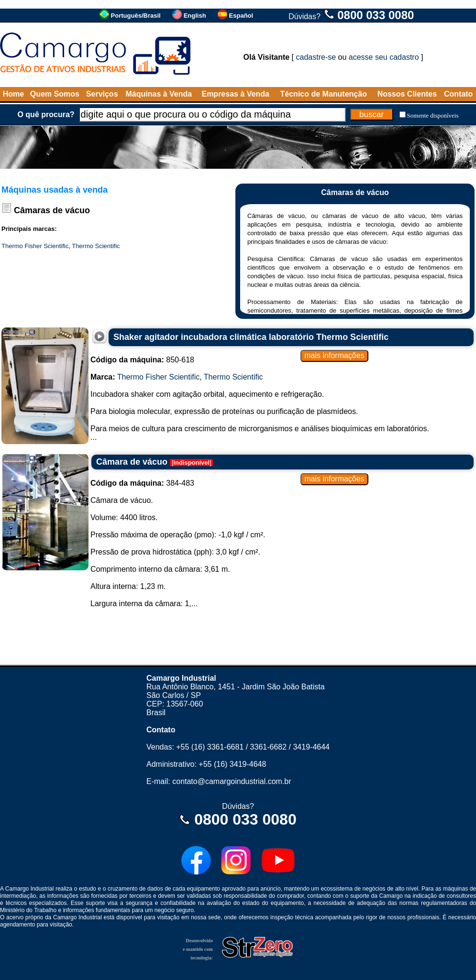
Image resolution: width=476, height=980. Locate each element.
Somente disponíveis (433, 115)
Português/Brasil (136, 16)
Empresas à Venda (235, 94)
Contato (458, 94)
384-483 (142, 483)
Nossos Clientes (407, 94)
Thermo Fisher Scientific (35, 246)
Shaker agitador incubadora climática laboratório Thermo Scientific (251, 337)
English (195, 16)
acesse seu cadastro (384, 57)
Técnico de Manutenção (324, 94)
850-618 (142, 360)
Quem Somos (55, 94)
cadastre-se (316, 57)
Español (241, 16)
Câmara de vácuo (132, 462)
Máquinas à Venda (159, 94)
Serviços (102, 94)
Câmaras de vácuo (52, 210)
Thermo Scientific (96, 246)
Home (13, 94)
